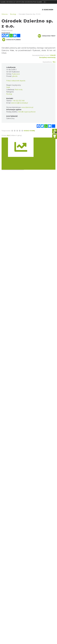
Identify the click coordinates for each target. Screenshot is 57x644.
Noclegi (9, 94)
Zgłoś (53, 55)
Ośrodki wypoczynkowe (27, 112)
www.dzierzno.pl (27, 107)
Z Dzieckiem (48, 10)
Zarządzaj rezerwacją (47, 57)
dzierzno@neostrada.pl (20, 103)
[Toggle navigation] (45, 2)
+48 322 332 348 (18, 101)
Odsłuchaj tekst (47, 36)
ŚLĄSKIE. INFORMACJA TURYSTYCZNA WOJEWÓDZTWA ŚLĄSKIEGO (22, 2)
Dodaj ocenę (29, 131)
